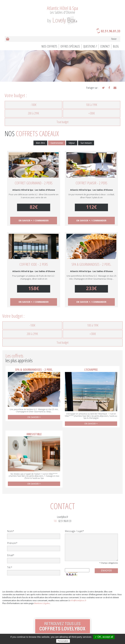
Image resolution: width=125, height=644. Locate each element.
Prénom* (12, 543)
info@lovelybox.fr (78, 600)
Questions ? (90, 46)
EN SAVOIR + (34, 417)
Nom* (11, 531)
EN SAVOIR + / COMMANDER (34, 221)
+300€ (92, 113)
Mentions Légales (42, 603)
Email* (11, 555)
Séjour (72, 143)
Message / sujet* (74, 531)
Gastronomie (57, 143)
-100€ (33, 105)
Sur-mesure (86, 143)
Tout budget (63, 122)
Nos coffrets (49, 46)
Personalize (63, 641)
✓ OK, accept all (104, 637)
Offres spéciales (70, 46)
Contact (105, 46)
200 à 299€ (33, 113)
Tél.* (10, 567)
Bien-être (40, 143)
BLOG (116, 46)
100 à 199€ (92, 105)
